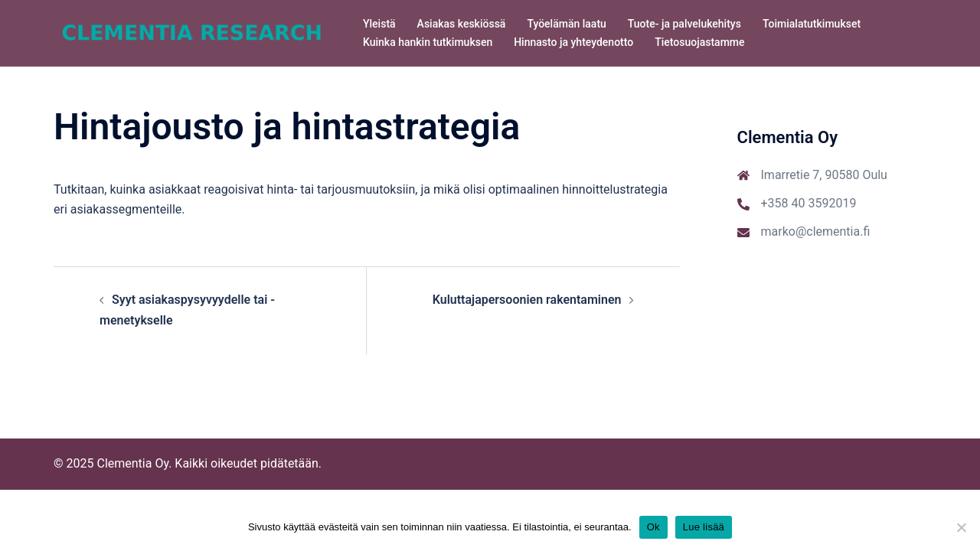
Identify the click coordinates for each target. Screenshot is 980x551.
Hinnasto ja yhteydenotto (573, 42)
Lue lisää (704, 527)
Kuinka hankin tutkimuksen (428, 42)
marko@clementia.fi (816, 231)
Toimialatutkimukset (812, 24)
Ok (653, 527)
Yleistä (379, 24)
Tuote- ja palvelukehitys (684, 24)
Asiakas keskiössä (462, 24)
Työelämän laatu (566, 24)
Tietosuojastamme (699, 42)
